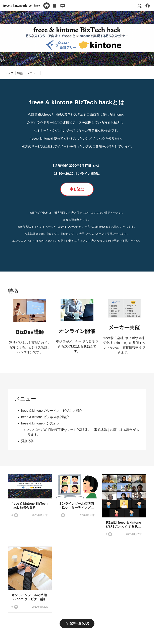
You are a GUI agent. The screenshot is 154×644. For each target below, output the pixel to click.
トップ (9, 73)
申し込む (77, 189)
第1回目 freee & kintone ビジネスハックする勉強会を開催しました (123, 527)
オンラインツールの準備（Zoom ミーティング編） (76, 508)
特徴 (20, 73)
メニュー (32, 73)
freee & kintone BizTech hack (22, 6)
